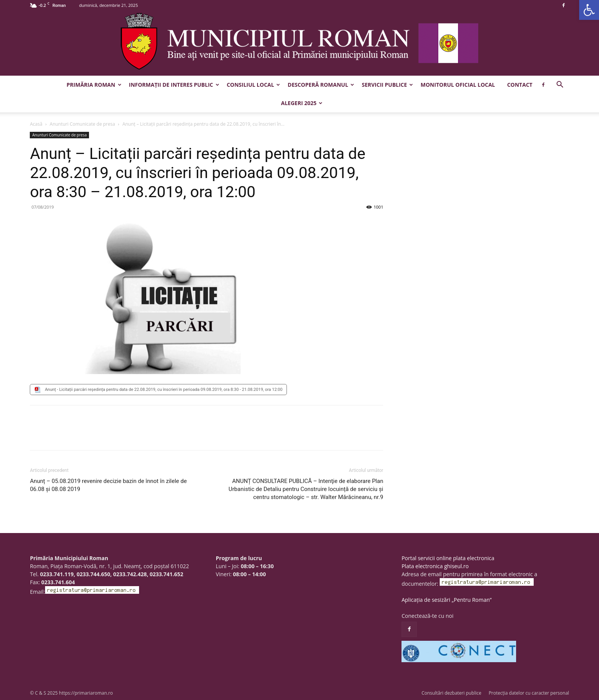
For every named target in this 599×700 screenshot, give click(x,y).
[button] (589, 10)
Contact (520, 85)
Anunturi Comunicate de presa (82, 124)
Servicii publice (387, 85)
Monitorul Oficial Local (458, 85)
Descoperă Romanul (321, 85)
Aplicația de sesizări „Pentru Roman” (447, 600)
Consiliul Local (253, 85)
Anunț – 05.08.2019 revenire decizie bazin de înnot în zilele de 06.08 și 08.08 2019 (108, 485)
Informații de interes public (174, 85)
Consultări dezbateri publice (451, 693)
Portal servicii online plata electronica (448, 558)
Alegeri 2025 (302, 103)
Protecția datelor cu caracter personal (529, 693)
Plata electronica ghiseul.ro (435, 566)
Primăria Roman (94, 85)
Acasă (36, 124)
